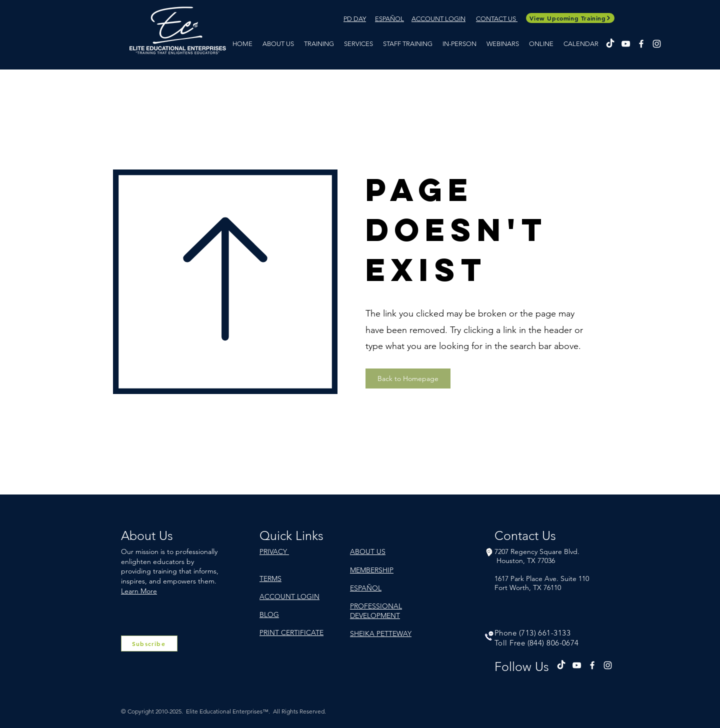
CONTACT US (497, 19)
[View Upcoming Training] (570, 18)
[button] (319, 44)
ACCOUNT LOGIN (438, 19)
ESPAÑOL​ (389, 19)
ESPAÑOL (366, 588)
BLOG (269, 614)
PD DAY (355, 19)
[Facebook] (641, 44)
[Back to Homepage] (408, 378)
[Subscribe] (149, 643)
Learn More (139, 591)
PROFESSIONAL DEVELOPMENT (376, 610)
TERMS (270, 578)
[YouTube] (626, 44)
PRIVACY (274, 551)
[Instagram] (657, 44)
